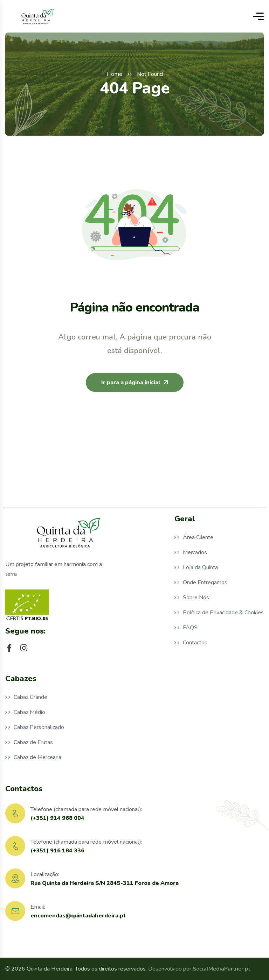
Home (114, 74)
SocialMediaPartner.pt (221, 969)
